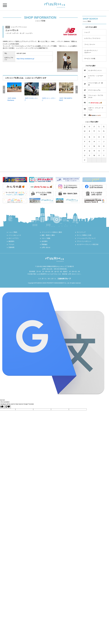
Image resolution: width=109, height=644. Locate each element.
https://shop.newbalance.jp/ (25, 59)
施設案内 (11, 241)
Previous (4, 90)
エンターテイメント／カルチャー (91, 51)
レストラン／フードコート (92, 38)
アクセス (11, 244)
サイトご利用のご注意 (84, 235)
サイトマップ (81, 232)
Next (77, 90)
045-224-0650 (58, 269)
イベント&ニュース (15, 235)
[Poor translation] (8, 407)
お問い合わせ (46, 247)
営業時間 (11, 247)
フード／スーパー (90, 44)
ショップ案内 (13, 232)
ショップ (87, 32)
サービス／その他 (90, 59)
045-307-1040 (21, 53)
